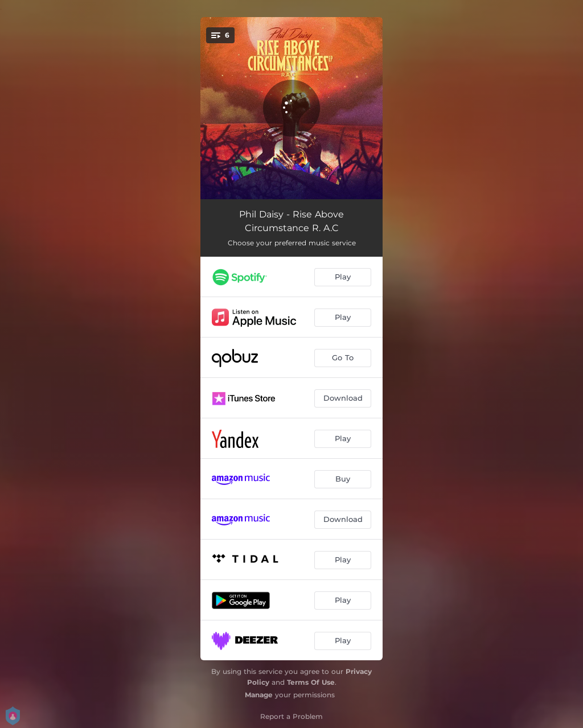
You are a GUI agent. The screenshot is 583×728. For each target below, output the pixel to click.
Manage (259, 695)
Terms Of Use (311, 682)
